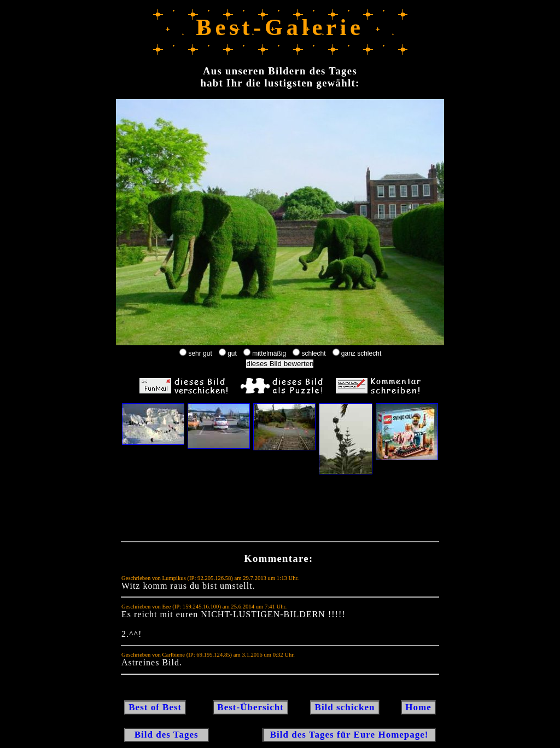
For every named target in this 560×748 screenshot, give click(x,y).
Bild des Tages (167, 735)
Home (418, 707)
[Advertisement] (280, 511)
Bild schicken (345, 707)
